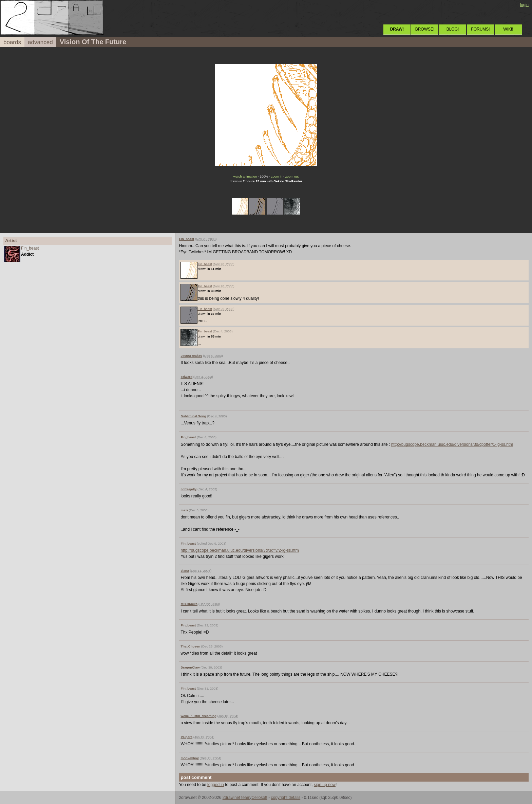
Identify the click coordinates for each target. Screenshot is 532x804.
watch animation (245, 176)
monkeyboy (189, 758)
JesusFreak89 (191, 356)
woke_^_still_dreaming (198, 716)
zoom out (292, 176)
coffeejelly (188, 489)
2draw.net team (236, 798)
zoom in (277, 176)
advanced (40, 42)
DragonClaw (190, 667)
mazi (184, 510)
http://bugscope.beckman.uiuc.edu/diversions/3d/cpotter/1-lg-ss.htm (452, 444)
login (524, 5)
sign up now (325, 785)
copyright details (286, 798)
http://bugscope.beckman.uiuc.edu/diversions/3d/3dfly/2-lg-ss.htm (240, 550)
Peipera (186, 737)
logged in (216, 785)
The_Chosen (190, 646)
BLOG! (453, 29)
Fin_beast (30, 248)
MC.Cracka (189, 604)
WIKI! (508, 29)
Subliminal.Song (193, 416)
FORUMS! (480, 29)
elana (185, 571)
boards (12, 42)
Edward (186, 377)
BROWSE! (425, 29)
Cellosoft (259, 798)
